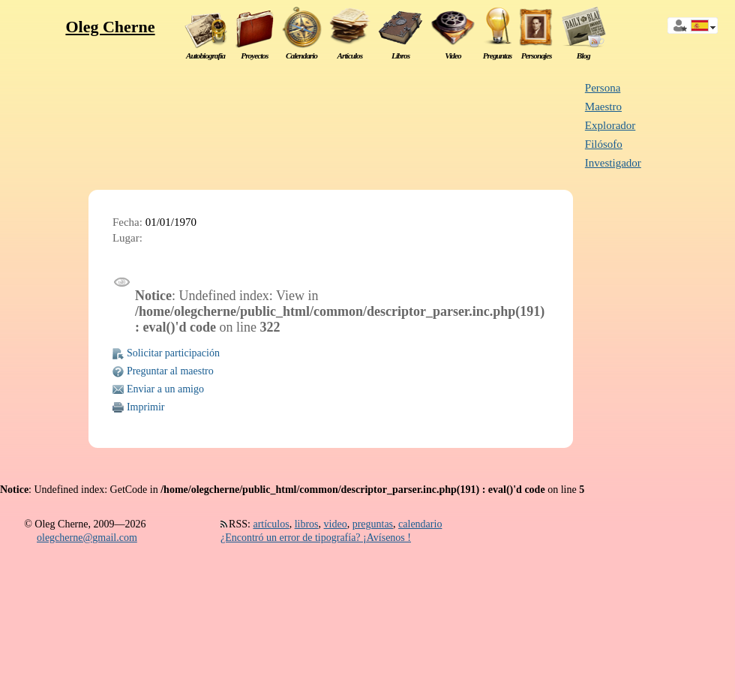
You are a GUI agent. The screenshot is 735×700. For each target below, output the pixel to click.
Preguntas (498, 56)
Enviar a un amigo (165, 389)
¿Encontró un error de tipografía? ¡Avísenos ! (316, 538)
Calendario (301, 56)
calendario (420, 524)
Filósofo (604, 144)
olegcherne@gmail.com (87, 538)
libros (307, 524)
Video (453, 56)
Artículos (350, 56)
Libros (400, 56)
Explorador (610, 125)
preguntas (373, 524)
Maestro (603, 107)
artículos (271, 524)
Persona (603, 88)
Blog (583, 56)
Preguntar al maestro (170, 371)
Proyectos (254, 56)
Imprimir (146, 407)
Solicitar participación (173, 353)
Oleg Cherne (110, 27)
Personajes (537, 56)
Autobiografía (205, 56)
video (336, 524)
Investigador (613, 163)
